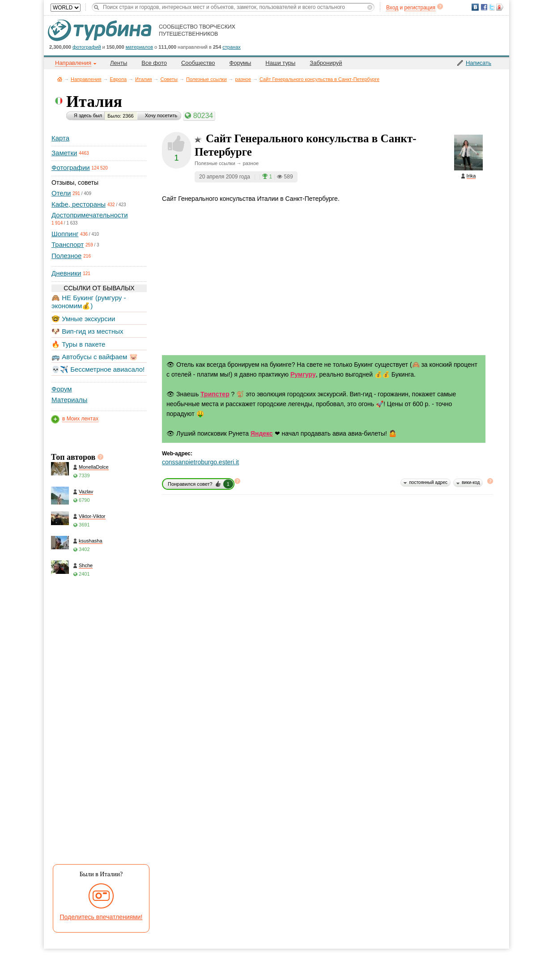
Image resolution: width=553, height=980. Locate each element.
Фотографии (71, 168)
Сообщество (198, 63)
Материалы (69, 400)
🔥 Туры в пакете (78, 344)
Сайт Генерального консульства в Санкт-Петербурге (319, 79)
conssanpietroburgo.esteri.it (200, 462)
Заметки (64, 153)
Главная (60, 79)
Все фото (154, 63)
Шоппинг (65, 234)
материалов (139, 47)
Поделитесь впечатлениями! (101, 917)
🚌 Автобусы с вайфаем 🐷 (95, 357)
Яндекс (262, 433)
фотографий (87, 47)
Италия (143, 79)
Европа (119, 79)
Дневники (66, 273)
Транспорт (68, 244)
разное (243, 79)
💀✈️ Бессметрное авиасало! (98, 369)
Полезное (66, 256)
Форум (62, 389)
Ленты (119, 63)
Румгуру (303, 374)
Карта (60, 138)
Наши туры (280, 63)
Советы (169, 79)
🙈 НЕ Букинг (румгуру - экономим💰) (89, 302)
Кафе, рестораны (79, 204)
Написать (479, 63)
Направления (86, 79)
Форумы (240, 63)
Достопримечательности (90, 215)
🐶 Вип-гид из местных (87, 331)
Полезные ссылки (206, 79)
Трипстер (215, 394)
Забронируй (326, 63)
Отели (61, 193)
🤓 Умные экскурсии (83, 319)
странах (231, 47)
